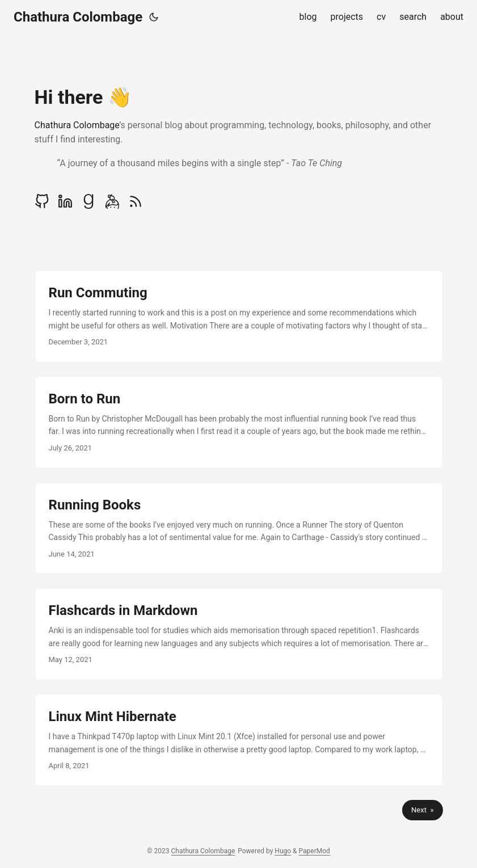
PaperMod (315, 851)
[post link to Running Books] (239, 528)
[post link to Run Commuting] (239, 316)
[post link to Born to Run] (239, 422)
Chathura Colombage (78, 17)
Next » (422, 810)
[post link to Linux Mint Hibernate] (239, 740)
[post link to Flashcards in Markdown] (239, 634)
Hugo (283, 851)
